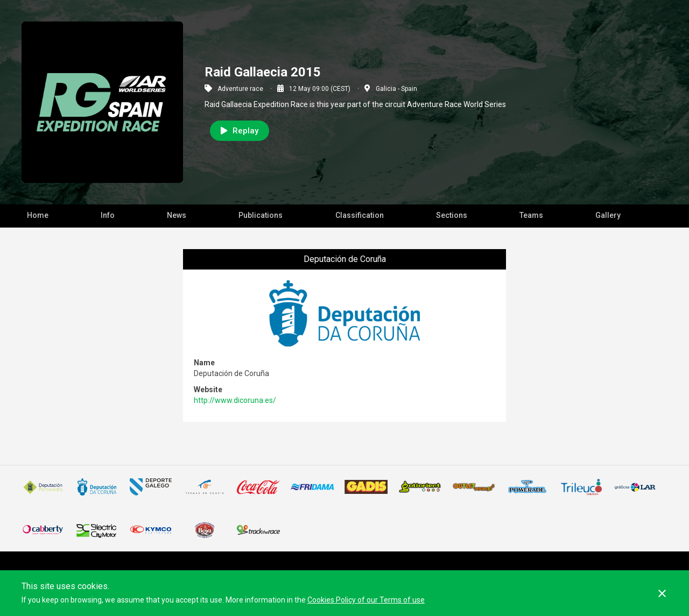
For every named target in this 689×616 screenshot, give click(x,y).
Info (108, 215)
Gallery (608, 215)
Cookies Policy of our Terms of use (366, 600)
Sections (452, 215)
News (177, 215)
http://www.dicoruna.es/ (235, 400)
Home (38, 215)
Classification (360, 215)
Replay (240, 131)
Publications (261, 215)
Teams (531, 215)
